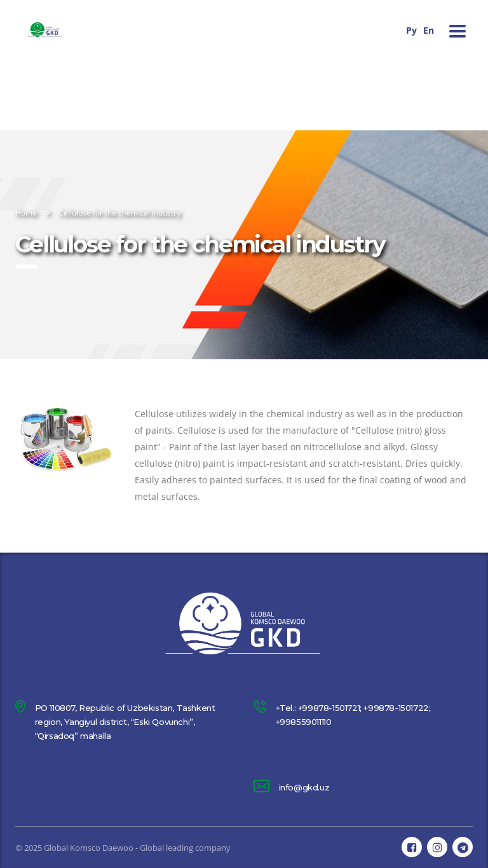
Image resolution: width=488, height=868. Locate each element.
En (429, 30)
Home (26, 213)
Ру (411, 30)
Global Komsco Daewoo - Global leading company (137, 848)
